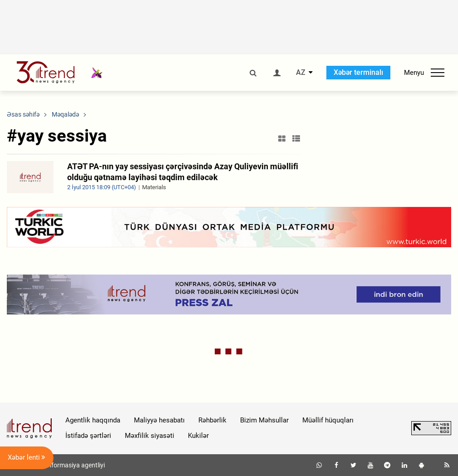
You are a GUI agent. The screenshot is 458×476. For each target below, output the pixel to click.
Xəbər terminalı (358, 72)
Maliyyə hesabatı (159, 420)
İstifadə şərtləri (88, 436)
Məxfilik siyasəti (150, 436)
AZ (301, 73)
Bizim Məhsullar (264, 420)
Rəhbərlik (212, 420)
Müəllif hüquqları (328, 420)
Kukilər (198, 436)
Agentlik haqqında (93, 420)
